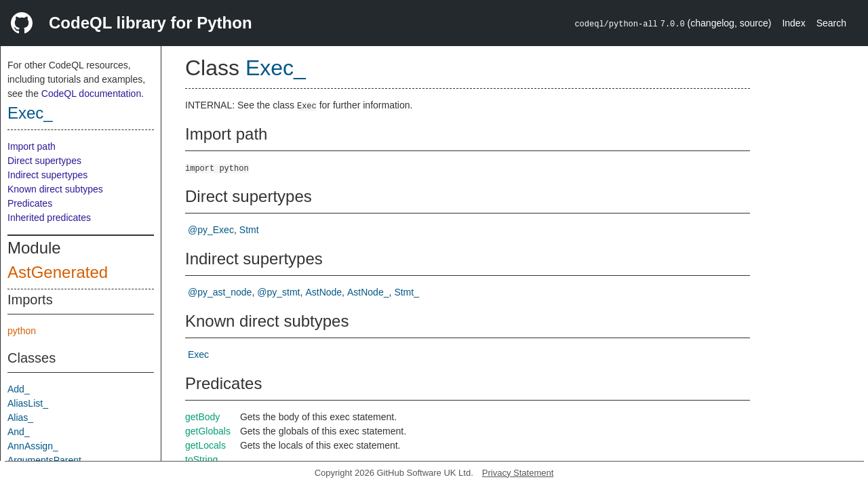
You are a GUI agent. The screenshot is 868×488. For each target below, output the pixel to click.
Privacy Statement (518, 473)
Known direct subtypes (55, 189)
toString (201, 460)
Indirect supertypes (47, 175)
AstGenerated (58, 272)
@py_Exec (211, 230)
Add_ (19, 389)
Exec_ (30, 113)
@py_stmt (278, 292)
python (22, 331)
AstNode (323, 292)
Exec (198, 354)
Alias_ (20, 418)
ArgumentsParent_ (47, 460)
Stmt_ (407, 292)
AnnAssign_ (33, 446)
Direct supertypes (44, 161)
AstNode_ (368, 292)
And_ (19, 432)
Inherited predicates (49, 218)
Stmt (249, 230)
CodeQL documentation (91, 94)
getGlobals (208, 431)
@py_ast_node (220, 292)
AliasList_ (28, 403)
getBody (202, 417)
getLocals (205, 445)
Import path (32, 146)
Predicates (30, 203)
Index (793, 23)
